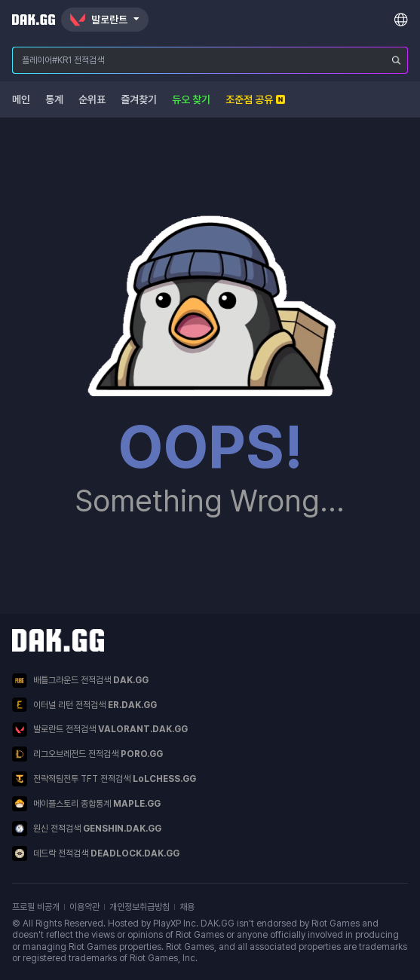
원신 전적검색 (87, 829)
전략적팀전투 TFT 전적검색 (104, 779)
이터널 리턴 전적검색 (84, 705)
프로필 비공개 (36, 907)
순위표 (92, 99)
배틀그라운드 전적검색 (80, 681)
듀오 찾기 (191, 99)
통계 (54, 99)
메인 (21, 99)
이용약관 (84, 907)
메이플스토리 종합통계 (86, 804)
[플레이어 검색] (397, 60)
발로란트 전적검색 (100, 730)
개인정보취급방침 (139, 907)
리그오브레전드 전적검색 (87, 754)
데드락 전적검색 (96, 853)
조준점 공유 (255, 99)
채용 (187, 907)
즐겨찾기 (139, 99)
